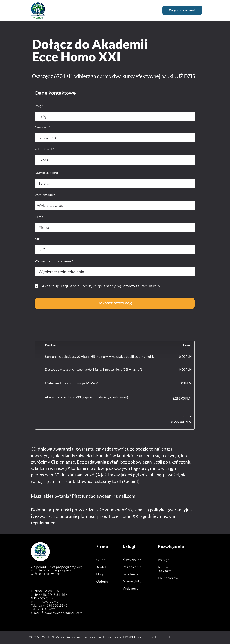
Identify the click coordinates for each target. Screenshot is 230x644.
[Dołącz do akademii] (182, 10)
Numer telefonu (46, 173)
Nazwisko (42, 127)
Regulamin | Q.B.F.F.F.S (156, 637)
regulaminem (44, 523)
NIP (37, 239)
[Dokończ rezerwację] (115, 303)
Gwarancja (114, 637)
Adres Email (43, 150)
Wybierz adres (45, 195)
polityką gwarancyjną (171, 510)
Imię (38, 106)
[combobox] (115, 205)
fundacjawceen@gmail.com (109, 496)
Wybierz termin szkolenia (53, 261)
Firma (39, 217)
